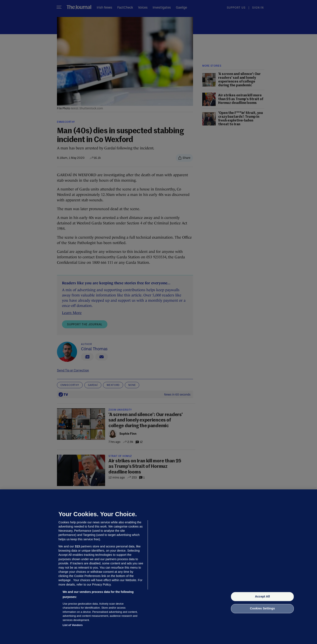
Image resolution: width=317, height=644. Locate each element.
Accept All (262, 596)
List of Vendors (73, 625)
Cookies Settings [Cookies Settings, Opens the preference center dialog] (262, 609)
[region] (158, 567)
